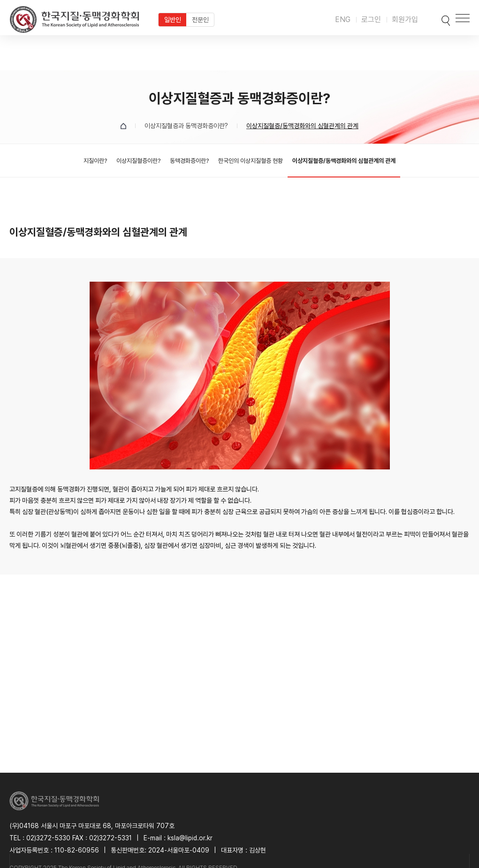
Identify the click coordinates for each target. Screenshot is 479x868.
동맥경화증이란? (189, 161)
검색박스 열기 (435, 18)
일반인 (173, 20)
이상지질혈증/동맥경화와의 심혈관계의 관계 (344, 161)
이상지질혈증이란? (138, 161)
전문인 (200, 20)
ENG (343, 19)
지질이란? (95, 161)
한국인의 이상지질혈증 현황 (251, 161)
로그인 (371, 19)
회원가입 (405, 19)
